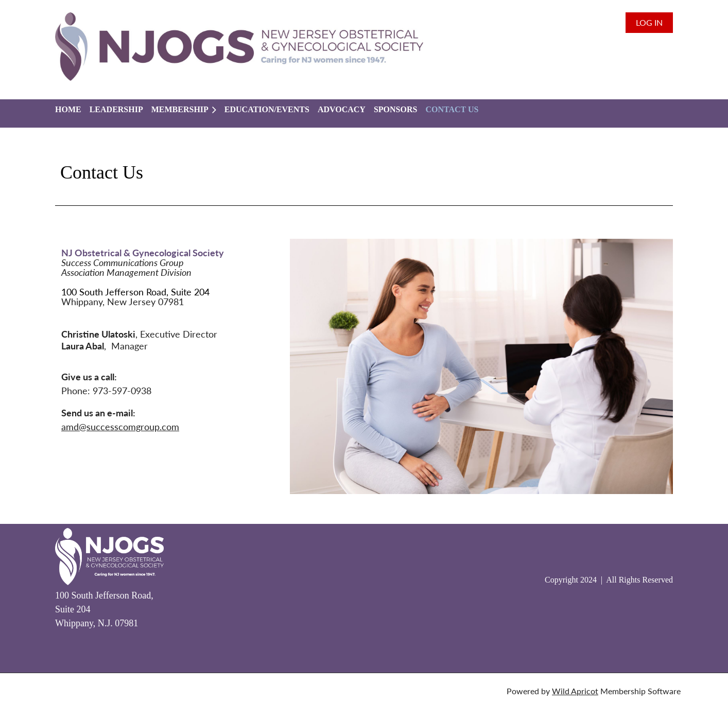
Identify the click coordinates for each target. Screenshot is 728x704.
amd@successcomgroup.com (120, 427)
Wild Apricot (575, 691)
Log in (649, 22)
